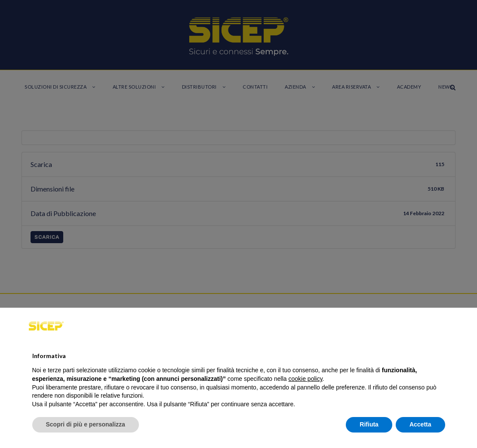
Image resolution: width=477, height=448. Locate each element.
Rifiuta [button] (369, 424)
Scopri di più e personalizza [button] (86, 424)
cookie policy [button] (305, 379)
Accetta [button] (420, 424)
